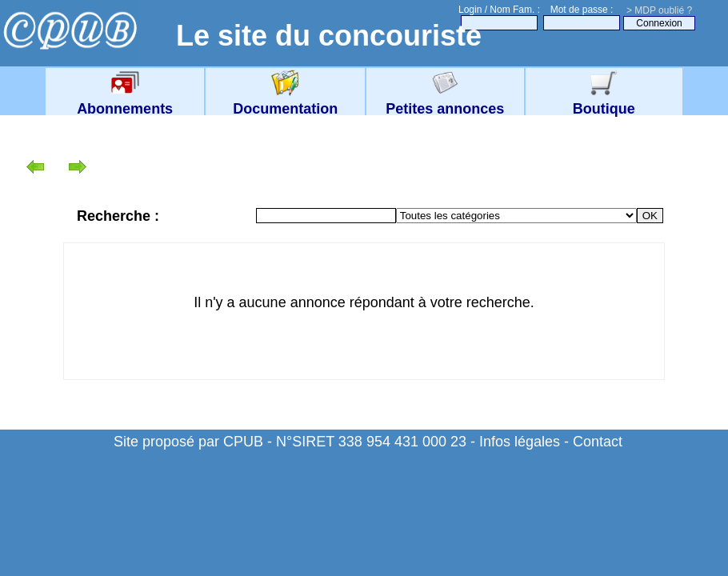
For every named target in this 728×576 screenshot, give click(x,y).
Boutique (604, 100)
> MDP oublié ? (659, 10)
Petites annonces (445, 100)
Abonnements (125, 100)
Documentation (285, 100)
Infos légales (520, 442)
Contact (598, 442)
